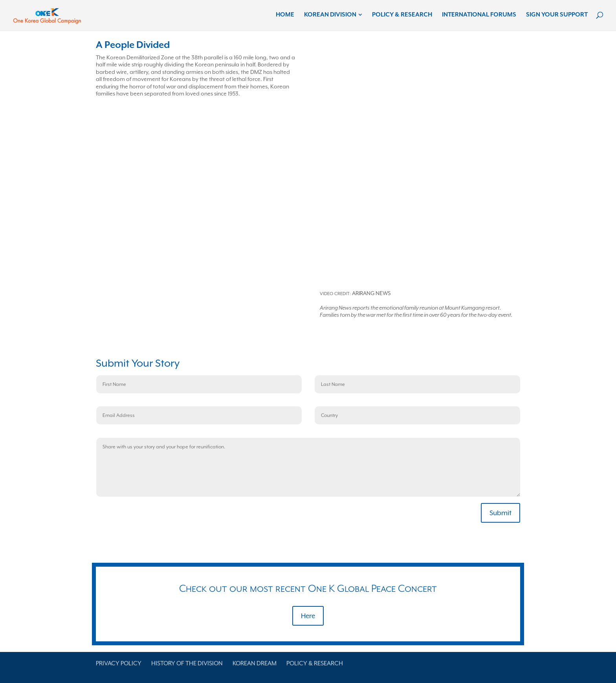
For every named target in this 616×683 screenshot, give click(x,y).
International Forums (479, 15)
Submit (500, 513)
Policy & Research (402, 15)
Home (285, 15)
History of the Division (187, 663)
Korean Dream (255, 663)
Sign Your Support (557, 15)
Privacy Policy (119, 663)
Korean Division (330, 15)
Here (308, 616)
